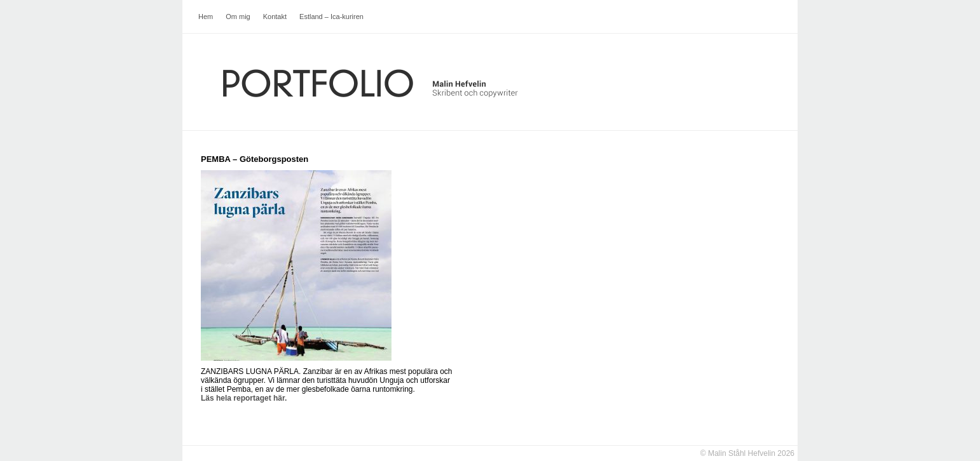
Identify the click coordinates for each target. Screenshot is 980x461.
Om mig (238, 17)
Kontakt (275, 17)
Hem (206, 17)
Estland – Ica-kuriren (331, 17)
